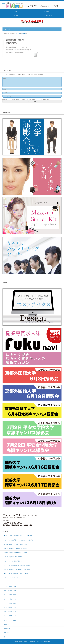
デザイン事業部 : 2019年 (10, 595)
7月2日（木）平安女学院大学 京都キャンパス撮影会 (17, 574)
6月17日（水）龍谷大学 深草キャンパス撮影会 (15, 548)
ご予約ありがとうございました (12, 578)
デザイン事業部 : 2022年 (10, 607)
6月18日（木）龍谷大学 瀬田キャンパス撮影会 (15, 553)
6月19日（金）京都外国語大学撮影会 (13, 557)
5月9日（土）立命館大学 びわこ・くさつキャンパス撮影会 (18, 540)
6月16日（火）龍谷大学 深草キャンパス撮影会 (15, 544)
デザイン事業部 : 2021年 (10, 603)
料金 (5, 637)
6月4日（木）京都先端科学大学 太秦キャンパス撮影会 (17, 565)
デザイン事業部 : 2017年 (10, 586)
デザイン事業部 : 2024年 (10, 616)
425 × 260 (18, 33)
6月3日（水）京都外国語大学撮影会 (13, 561)
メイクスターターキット (10, 620)
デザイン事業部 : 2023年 (10, 612)
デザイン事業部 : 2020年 (10, 599)
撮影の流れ (7, 633)
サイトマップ (7, 582)
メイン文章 (23, 33)
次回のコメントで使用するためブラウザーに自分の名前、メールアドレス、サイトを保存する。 (27, 99)
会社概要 (6, 624)
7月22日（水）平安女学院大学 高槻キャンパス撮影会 (17, 569)
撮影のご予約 (7, 628)
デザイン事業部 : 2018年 (10, 591)
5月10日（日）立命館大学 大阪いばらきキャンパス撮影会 (18, 536)
